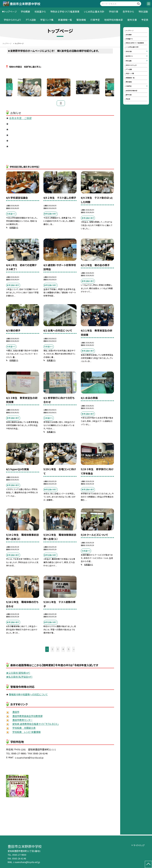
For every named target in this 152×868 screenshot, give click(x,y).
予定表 (145, 20)
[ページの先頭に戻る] (148, 864)
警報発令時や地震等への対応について (28, 695)
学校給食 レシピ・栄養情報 (26, 733)
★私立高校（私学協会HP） (19, 678)
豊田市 (16, 713)
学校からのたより (12, 20)
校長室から (40, 12)
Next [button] (111, 87)
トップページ (10, 12)
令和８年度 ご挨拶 (20, 119)
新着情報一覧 (65, 20)
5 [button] (68, 650)
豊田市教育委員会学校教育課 (27, 717)
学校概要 (25, 12)
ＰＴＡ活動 (31, 20)
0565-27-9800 (19, 855)
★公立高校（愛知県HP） (18, 674)
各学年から (128, 12)
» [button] (74, 650)
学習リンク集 (47, 20)
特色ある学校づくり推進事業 (65, 12)
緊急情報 (81, 20)
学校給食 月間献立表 (24, 729)
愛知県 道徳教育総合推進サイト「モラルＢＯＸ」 (35, 725)
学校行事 (114, 12)
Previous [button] (9, 87)
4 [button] (63, 650)
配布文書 (132, 20)
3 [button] (58, 650)
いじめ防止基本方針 (94, 12)
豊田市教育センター (22, 721)
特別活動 (143, 12)
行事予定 (95, 20)
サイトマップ (139, 845)
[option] (60, 88)
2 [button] (52, 650)
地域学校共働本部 (114, 20)
